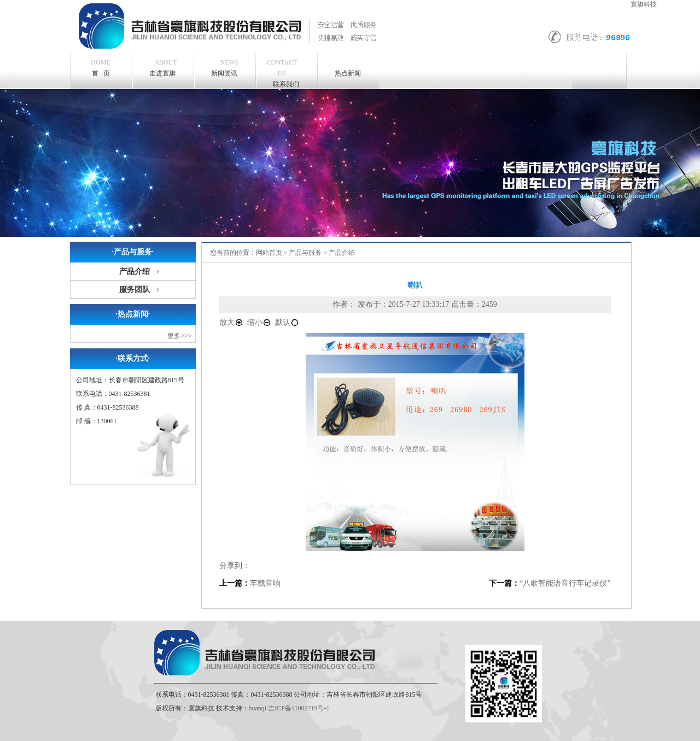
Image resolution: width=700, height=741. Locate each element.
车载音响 (265, 583)
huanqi (258, 708)
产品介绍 (135, 272)
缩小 (259, 322)
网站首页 (269, 253)
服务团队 (135, 290)
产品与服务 (305, 253)
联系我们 (282, 72)
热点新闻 (348, 73)
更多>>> (179, 336)
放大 (231, 322)
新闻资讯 (225, 67)
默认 (287, 322)
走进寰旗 (163, 67)
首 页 (100, 68)
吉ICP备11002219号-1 (299, 708)
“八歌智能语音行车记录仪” (565, 583)
